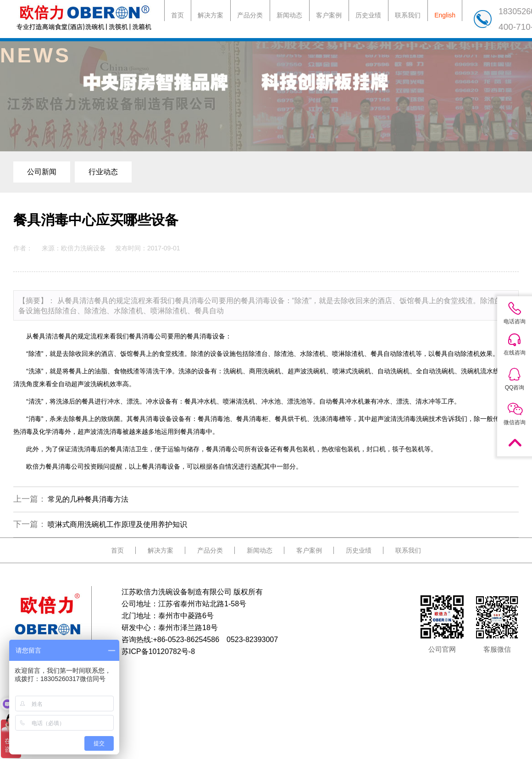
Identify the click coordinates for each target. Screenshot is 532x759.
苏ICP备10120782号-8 (158, 651)
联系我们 (408, 15)
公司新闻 (42, 172)
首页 (177, 15)
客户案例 (329, 15)
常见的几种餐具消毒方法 (88, 499)
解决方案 (211, 15)
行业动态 (103, 172)
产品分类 (250, 15)
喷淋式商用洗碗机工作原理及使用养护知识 (117, 524)
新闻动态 (289, 15)
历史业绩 (368, 15)
